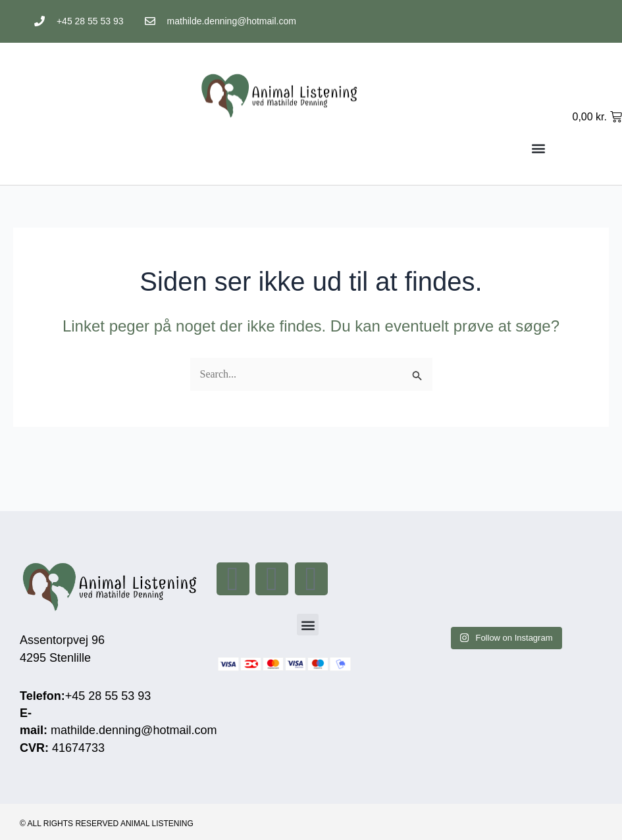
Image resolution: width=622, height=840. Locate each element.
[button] (539, 148)
